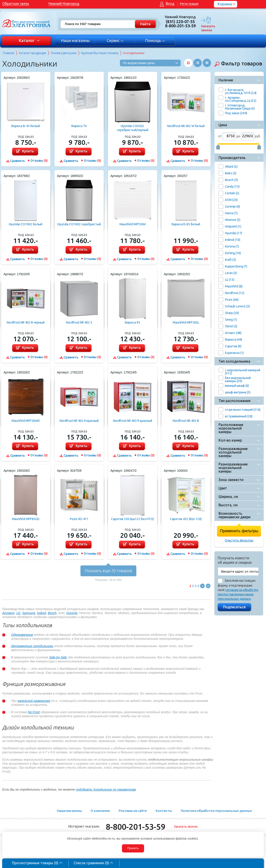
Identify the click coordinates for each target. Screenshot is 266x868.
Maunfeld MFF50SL (186, 322)
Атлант (8, 613)
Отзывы (39, 161)
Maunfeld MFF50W (133, 224)
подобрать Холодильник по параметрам (106, 789)
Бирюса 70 (79, 126)
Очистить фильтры (239, 540)
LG (18, 613)
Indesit (42, 613)
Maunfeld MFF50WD (26, 421)
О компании (100, 811)
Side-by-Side (58, 657)
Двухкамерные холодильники (32, 646)
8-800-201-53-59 (135, 827)
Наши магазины (75, 40)
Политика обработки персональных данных (216, 811)
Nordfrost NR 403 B (186, 421)
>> (208, 586)
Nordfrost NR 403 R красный (133, 421)
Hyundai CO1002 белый (26, 224)
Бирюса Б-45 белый (26, 126)
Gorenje (72, 613)
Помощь (155, 40)
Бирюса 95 (132, 322)
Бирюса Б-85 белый (186, 224)
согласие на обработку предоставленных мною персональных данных (238, 594)
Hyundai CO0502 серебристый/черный (133, 128)
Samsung (29, 613)
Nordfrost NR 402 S (79, 322)
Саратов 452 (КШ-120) (186, 519)
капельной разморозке (34, 701)
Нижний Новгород (64, 4)
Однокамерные (22, 635)
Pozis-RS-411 (79, 519)
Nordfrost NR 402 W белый (186, 126)
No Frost (34, 712)
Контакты (164, 811)
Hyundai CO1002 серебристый (79, 224)
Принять (133, 848)
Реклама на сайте (133, 811)
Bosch (52, 613)
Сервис (115, 40)
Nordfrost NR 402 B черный (26, 322)
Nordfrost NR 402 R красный (79, 421)
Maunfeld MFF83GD (26, 519)
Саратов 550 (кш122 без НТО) (132, 519)
